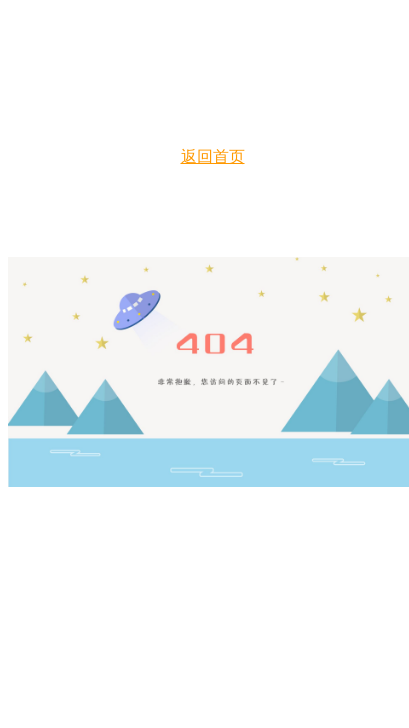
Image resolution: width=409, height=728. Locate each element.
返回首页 (213, 156)
